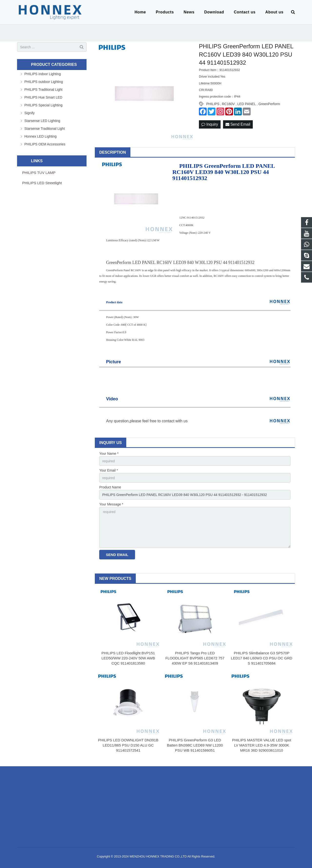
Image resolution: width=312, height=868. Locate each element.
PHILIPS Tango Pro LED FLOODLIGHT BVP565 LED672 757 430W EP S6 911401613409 (195, 658)
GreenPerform (269, 104)
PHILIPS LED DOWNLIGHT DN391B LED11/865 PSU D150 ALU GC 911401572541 (128, 745)
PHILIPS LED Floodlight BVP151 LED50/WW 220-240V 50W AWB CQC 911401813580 (128, 658)
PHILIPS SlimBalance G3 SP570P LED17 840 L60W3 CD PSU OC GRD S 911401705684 (262, 658)
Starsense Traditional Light (45, 129)
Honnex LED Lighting (40, 136)
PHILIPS (213, 104)
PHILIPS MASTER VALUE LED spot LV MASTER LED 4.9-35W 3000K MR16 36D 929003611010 (262, 745)
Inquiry (210, 124)
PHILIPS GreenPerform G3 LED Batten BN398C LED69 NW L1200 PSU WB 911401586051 (195, 745)
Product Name (110, 487)
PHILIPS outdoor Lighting (44, 82)
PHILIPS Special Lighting (43, 105)
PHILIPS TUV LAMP (39, 173)
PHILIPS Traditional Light (43, 90)
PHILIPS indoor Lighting (43, 74)
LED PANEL (247, 104)
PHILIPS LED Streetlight (42, 183)
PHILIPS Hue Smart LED (43, 97)
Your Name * (109, 454)
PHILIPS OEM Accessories (45, 144)
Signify (29, 113)
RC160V (228, 104)
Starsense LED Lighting (42, 121)
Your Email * (109, 470)
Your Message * (111, 504)
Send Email (238, 124)
